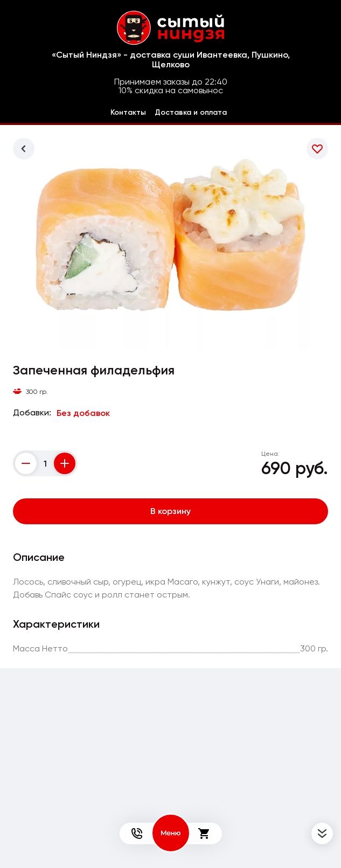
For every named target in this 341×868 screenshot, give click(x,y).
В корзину (170, 511)
